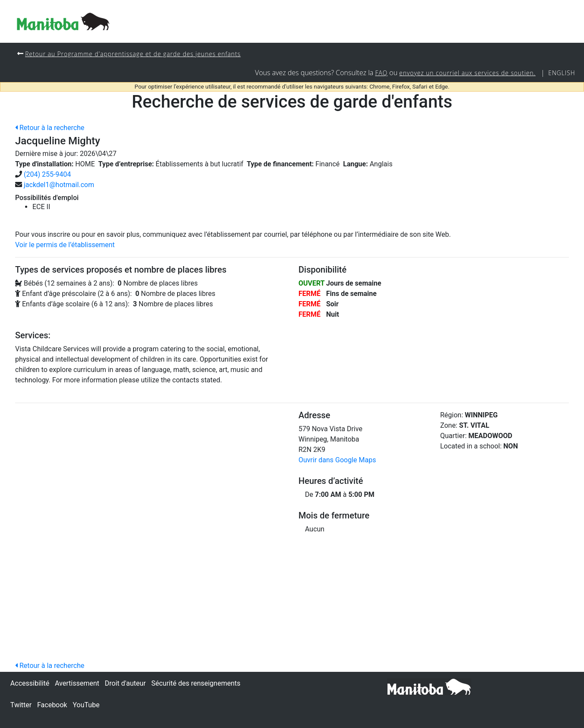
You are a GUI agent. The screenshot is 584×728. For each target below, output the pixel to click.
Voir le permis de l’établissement (65, 246)
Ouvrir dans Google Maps (337, 461)
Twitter (21, 705)
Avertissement (77, 683)
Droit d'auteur (125, 683)
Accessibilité (30, 683)
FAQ (375, 73)
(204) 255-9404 (47, 175)
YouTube (86, 705)
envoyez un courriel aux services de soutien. (463, 73)
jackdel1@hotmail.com (59, 186)
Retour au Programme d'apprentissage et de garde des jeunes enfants (137, 54)
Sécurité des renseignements (196, 683)
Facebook (52, 705)
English (561, 73)
